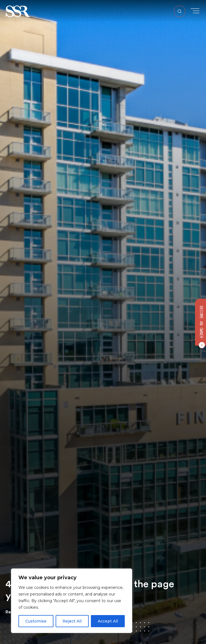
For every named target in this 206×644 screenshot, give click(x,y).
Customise (36, 621)
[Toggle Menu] (195, 11)
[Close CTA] (201, 345)
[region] (72, 601)
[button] (18, 11)
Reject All (72, 621)
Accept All (108, 621)
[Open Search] (180, 11)
